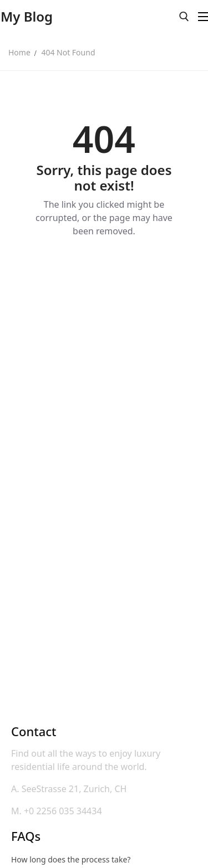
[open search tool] (184, 17)
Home (19, 52)
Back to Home (104, 269)
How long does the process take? (71, 859)
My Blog (27, 16)
